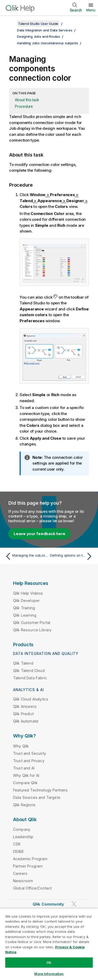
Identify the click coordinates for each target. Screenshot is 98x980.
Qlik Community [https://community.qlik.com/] (48, 904)
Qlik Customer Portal (32, 623)
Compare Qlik (25, 783)
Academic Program (30, 859)
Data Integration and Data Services (45, 30)
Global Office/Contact (32, 888)
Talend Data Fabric (30, 678)
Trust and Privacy (29, 761)
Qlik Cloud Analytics (31, 699)
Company (22, 829)
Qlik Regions (24, 805)
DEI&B (18, 851)
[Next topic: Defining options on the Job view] (72, 556)
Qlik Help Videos (28, 593)
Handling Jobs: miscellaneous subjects (48, 43)
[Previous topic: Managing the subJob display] (26, 556)
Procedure (24, 106)
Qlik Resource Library (32, 630)
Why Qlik (21, 746)
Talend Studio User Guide (38, 24)
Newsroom (23, 881)
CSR (17, 844)
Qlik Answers (25, 706)
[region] (49, 944)
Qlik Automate (26, 721)
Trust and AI (24, 768)
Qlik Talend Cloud (29, 671)
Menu (91, 10)
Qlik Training (24, 608)
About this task (27, 100)
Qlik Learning (25, 615)
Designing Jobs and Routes (39, 36)
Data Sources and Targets (37, 797)
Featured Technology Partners (40, 790)
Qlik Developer (26, 601)
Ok (49, 962)
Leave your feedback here (39, 534)
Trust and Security (30, 753)
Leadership (23, 837)
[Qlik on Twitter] (74, 904)
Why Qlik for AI (26, 775)
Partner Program (28, 866)
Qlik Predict (23, 714)
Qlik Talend (23, 663)
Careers (20, 873)
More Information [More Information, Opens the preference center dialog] (49, 974)
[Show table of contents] (10, 24)
